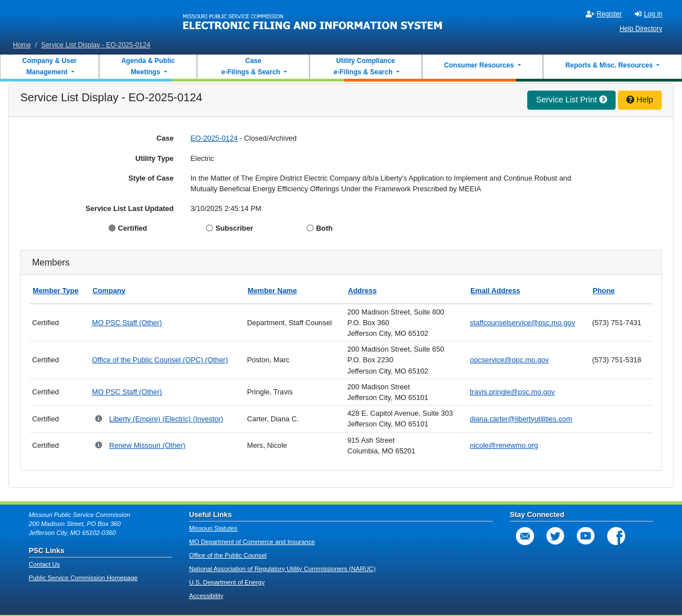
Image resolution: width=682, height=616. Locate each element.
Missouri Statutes (213, 528)
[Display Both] (311, 228)
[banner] (313, 19)
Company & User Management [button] (50, 66)
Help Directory (641, 29)
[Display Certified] (113, 228)
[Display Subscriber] (211, 228)
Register (604, 14)
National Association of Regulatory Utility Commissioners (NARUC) (282, 569)
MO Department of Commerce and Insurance (252, 542)
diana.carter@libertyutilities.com (521, 419)
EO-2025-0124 (214, 138)
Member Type (56, 291)
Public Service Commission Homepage (83, 578)
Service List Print (572, 100)
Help (640, 100)
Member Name (272, 291)
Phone (604, 291)
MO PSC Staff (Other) (127, 323)
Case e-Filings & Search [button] (251, 66)
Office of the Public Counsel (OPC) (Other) (160, 360)
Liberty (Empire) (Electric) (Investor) (166, 419)
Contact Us (44, 564)
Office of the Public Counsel (228, 555)
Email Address (495, 291)
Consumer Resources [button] (480, 65)
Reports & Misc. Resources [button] (610, 65)
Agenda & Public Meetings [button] (148, 66)
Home (22, 45)
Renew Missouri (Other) (147, 445)
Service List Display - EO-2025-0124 (96, 45)
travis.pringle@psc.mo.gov (512, 392)
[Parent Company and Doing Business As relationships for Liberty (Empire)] (99, 419)
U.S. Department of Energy (227, 582)
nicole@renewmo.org (504, 445)
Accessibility (206, 596)
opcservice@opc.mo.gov (509, 360)
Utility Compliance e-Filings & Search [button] (364, 66)
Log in (649, 14)
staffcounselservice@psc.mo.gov (522, 323)
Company (109, 291)
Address (362, 291)
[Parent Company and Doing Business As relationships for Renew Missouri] (99, 446)
